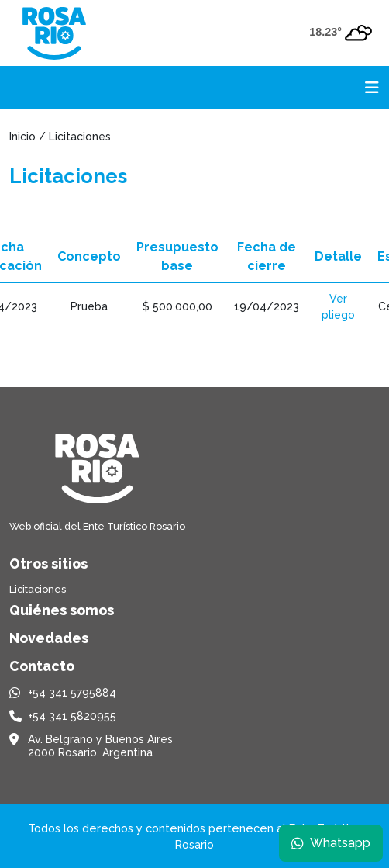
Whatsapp (331, 843)
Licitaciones (38, 589)
